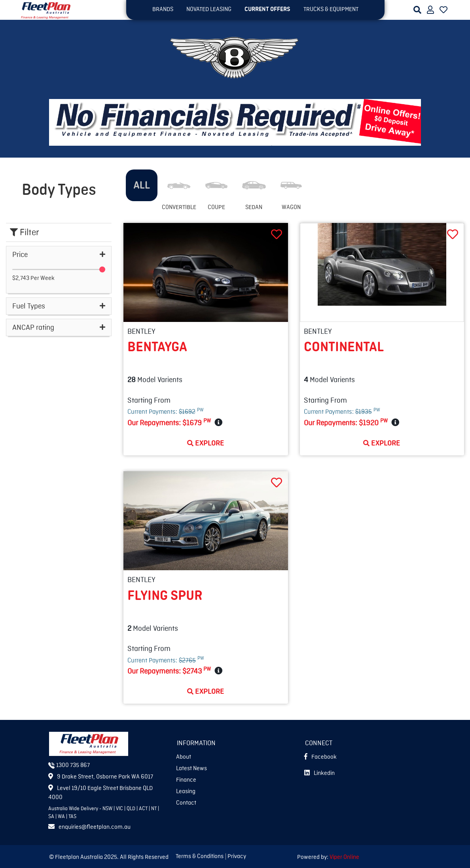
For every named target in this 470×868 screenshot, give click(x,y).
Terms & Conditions (200, 857)
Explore (206, 443)
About (184, 757)
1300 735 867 (69, 765)
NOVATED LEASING (209, 10)
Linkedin (319, 773)
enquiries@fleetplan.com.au (89, 827)
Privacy (237, 857)
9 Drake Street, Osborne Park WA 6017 (101, 777)
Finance (186, 780)
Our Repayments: (169, 423)
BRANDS (163, 10)
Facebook (320, 757)
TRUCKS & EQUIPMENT (331, 10)
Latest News (191, 769)
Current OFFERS (267, 10)
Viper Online (344, 857)
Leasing (186, 792)
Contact (186, 803)
